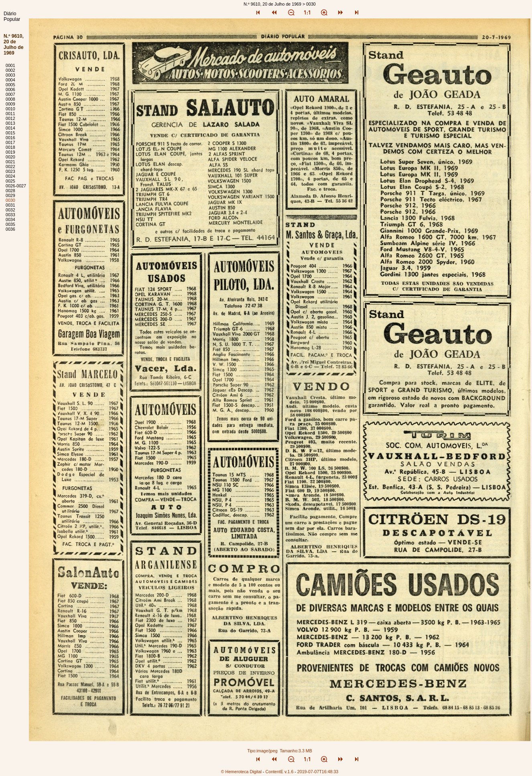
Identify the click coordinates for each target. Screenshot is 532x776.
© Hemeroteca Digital (241, 772)
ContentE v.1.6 (280, 772)
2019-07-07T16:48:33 (318, 772)
